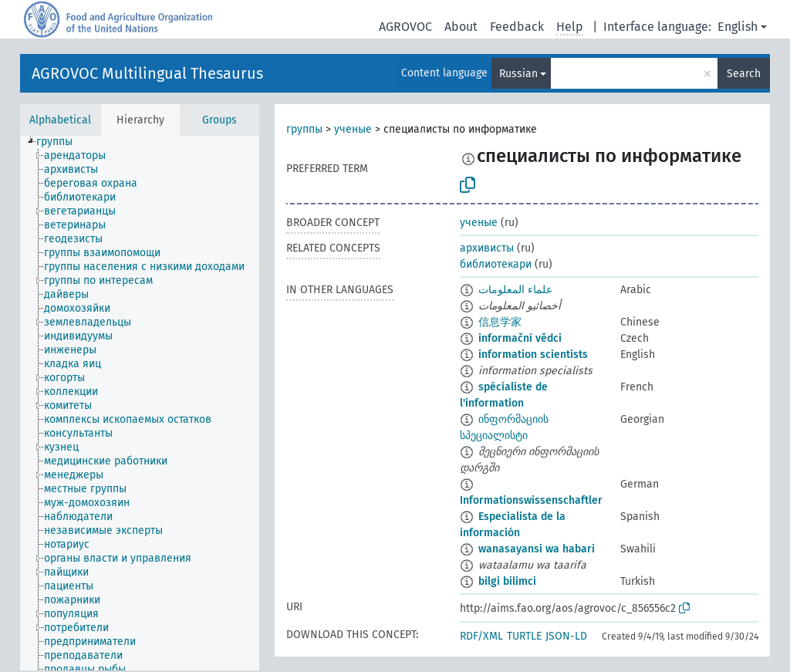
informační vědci (520, 338)
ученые (353, 129)
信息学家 (500, 322)
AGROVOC (405, 27)
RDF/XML (481, 636)
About (461, 27)
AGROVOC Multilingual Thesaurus (147, 73)
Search (744, 74)
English (738, 27)
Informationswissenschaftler (531, 500)
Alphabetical (60, 120)
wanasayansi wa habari (537, 549)
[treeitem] (61, 142)
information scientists (533, 355)
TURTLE (524, 636)
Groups (219, 120)
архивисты (487, 248)
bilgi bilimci (507, 581)
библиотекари (496, 264)
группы (304, 129)
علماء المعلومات (515, 290)
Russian (518, 74)
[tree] (140, 403)
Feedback (517, 27)
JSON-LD (566, 636)
